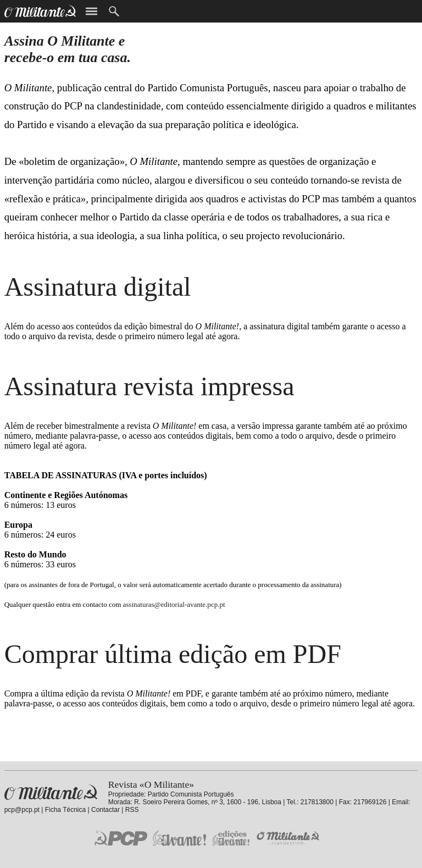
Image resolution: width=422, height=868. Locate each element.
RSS (132, 810)
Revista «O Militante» (51, 792)
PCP (121, 838)
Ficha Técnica (65, 810)
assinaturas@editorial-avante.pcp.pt (174, 604)
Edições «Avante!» (231, 838)
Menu (91, 11)
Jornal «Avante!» (179, 838)
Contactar (105, 810)
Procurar (114, 11)
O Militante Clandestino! (289, 838)
